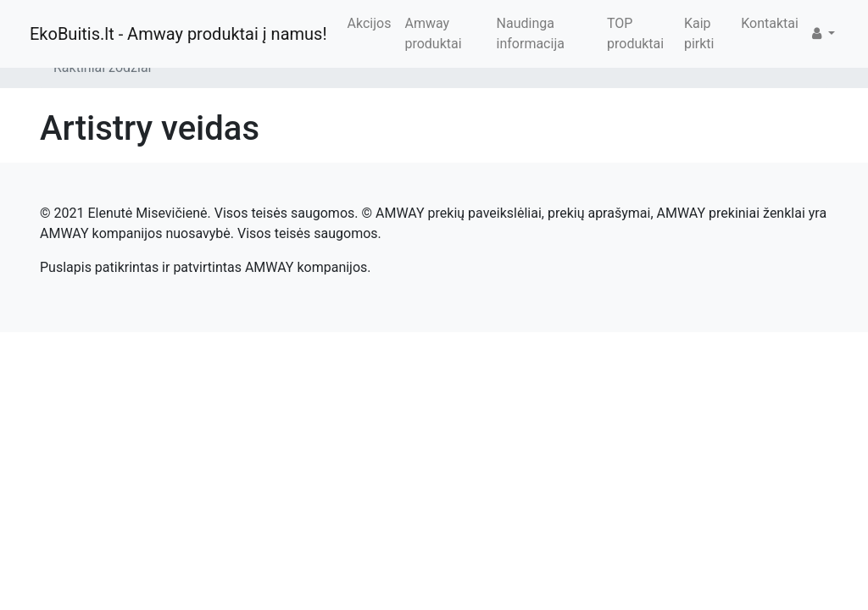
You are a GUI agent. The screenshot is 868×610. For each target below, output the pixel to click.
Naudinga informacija (531, 33)
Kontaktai (770, 23)
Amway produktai (433, 33)
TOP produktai (635, 33)
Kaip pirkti (699, 33)
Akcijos (370, 23)
